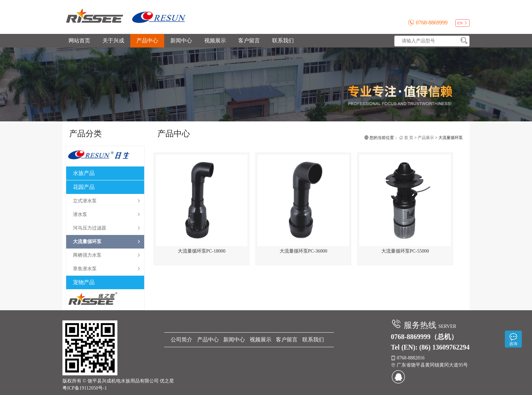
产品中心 (147, 41)
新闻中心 (181, 41)
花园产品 (84, 187)
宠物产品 (84, 282)
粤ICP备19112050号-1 (85, 388)
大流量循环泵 (107, 242)
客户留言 (249, 41)
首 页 (406, 138)
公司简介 (182, 340)
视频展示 (215, 41)
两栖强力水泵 (107, 255)
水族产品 (84, 173)
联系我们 (283, 41)
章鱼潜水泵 (107, 269)
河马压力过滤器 (107, 228)
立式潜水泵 (107, 201)
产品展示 (426, 138)
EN (463, 23)
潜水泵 (107, 215)
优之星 (167, 381)
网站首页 (79, 41)
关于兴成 (113, 41)
